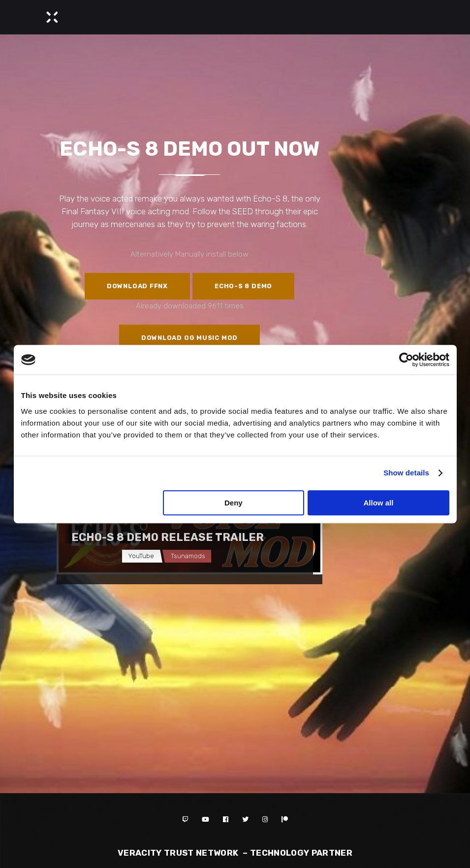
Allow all (379, 503)
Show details (406, 473)
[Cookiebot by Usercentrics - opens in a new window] (406, 360)
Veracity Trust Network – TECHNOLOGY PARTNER (235, 853)
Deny (234, 503)
